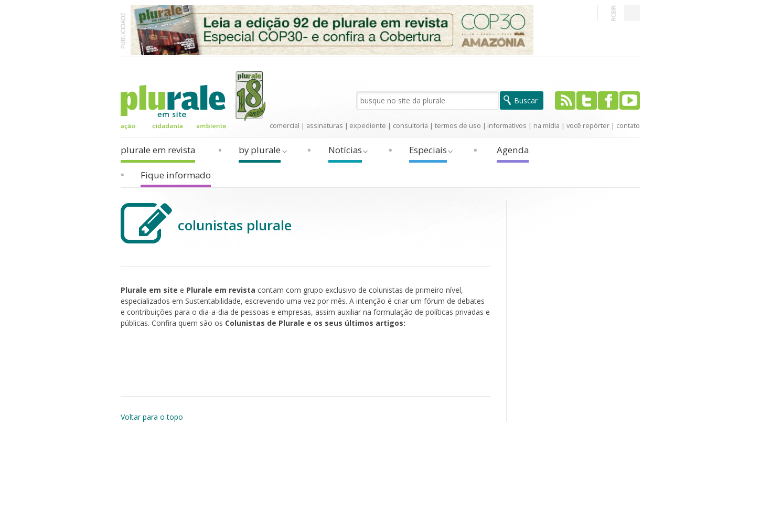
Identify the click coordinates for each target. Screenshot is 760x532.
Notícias (345, 150)
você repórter (588, 125)
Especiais (428, 150)
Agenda (513, 150)
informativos (507, 125)
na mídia (547, 125)
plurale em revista (158, 150)
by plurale (260, 150)
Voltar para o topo (152, 417)
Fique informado (176, 175)
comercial (285, 125)
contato (628, 125)
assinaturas (325, 125)
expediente (368, 125)
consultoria (410, 125)
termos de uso (458, 125)
